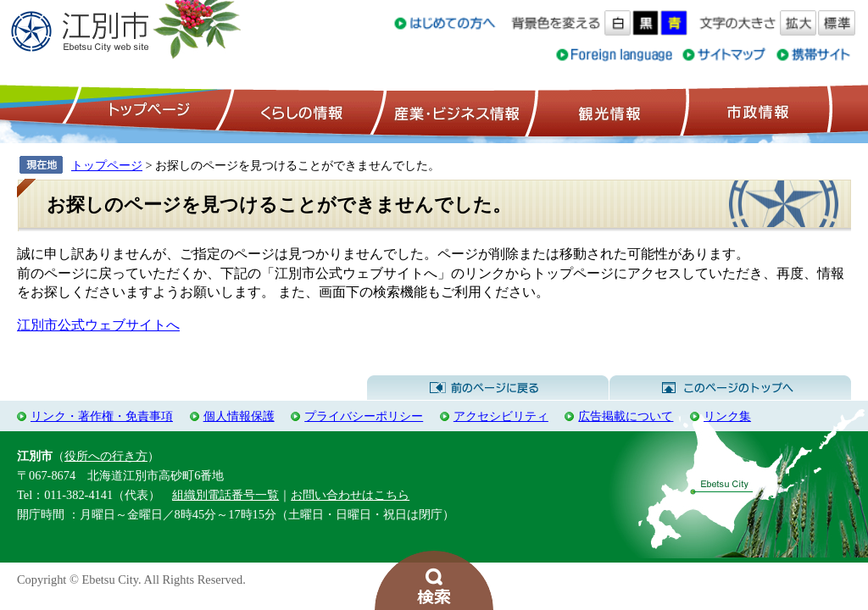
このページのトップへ (730, 388)
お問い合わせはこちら (350, 495)
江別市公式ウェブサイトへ (98, 325)
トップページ (147, 111)
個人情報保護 (239, 416)
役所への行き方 (106, 456)
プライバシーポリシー (364, 416)
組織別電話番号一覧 (225, 495)
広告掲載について (626, 416)
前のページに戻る (488, 388)
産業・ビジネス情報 (453, 111)
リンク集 (727, 416)
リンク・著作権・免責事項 (102, 416)
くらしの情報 (300, 111)
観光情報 (607, 111)
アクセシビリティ (501, 416)
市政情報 (756, 111)
